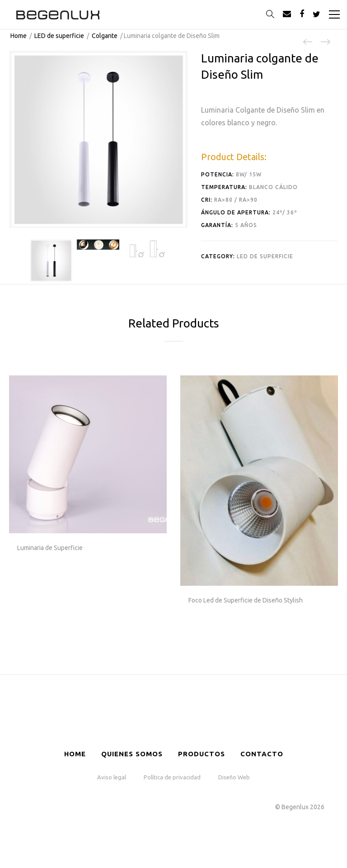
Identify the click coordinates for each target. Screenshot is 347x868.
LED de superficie (59, 36)
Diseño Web (234, 777)
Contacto (262, 754)
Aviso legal (112, 777)
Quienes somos (132, 754)
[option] (51, 261)
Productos (202, 754)
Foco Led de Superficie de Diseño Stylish (246, 600)
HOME (75, 754)
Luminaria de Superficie (50, 548)
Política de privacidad (172, 777)
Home (19, 36)
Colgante (105, 36)
